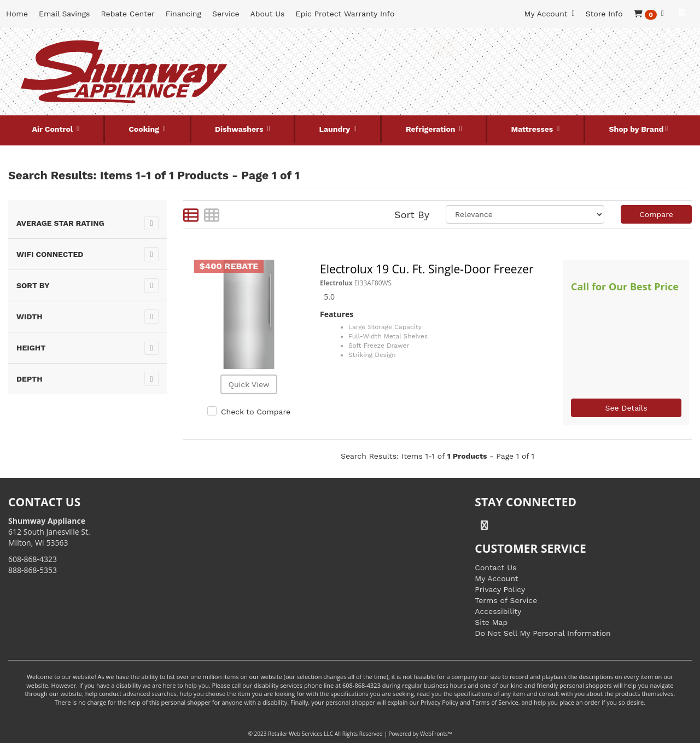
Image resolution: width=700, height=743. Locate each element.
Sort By (412, 215)
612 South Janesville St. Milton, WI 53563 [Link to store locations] (49, 532)
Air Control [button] (53, 129)
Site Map (491, 622)
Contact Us (495, 568)
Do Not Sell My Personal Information (542, 633)
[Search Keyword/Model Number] (339, 48)
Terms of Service (506, 600)
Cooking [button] (145, 129)
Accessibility (498, 611)
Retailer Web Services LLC (301, 734)
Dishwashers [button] (240, 129)
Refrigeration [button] (432, 129)
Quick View (249, 384)
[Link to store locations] (576, 85)
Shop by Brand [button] (636, 129)
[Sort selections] (525, 214)
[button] (649, 14)
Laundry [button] (336, 129)
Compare (656, 214)
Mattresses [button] (533, 129)
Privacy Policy (500, 589)
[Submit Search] (444, 48)
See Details (626, 408)
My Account (496, 578)
